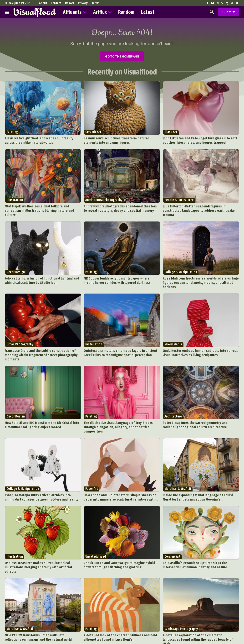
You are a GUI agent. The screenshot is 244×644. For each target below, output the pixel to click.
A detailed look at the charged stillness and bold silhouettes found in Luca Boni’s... (116, 609)
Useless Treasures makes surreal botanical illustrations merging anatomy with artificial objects (42, 542)
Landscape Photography (181, 601)
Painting (12, 134)
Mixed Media (173, 334)
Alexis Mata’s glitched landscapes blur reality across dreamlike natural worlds (40, 141)
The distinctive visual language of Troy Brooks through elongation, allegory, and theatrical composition (121, 409)
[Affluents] (7, 12)
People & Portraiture (179, 200)
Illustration (15, 200)
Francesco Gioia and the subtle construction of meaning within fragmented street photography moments (42, 342)
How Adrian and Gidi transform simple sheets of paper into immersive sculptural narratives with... (120, 475)
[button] (212, 12)
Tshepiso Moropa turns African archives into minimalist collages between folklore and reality (42, 475)
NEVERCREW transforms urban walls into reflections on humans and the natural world (41, 609)
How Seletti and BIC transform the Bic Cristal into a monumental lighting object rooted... (39, 409)
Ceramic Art (93, 134)
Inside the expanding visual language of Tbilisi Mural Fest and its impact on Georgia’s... (199, 475)
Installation (94, 334)
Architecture (173, 401)
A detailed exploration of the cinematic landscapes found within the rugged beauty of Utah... (197, 609)
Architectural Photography (104, 200)
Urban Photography (20, 334)
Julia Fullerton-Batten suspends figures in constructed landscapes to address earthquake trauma (199, 208)
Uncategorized (96, 534)
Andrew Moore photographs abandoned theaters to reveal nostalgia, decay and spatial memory (118, 208)
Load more (122, 623)
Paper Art (92, 467)
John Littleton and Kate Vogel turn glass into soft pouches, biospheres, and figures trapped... (196, 141)
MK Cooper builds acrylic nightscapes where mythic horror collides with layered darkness (118, 275)
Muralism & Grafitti (178, 467)
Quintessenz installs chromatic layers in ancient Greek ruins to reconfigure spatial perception (121, 342)
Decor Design (16, 267)
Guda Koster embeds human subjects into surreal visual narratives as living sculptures (200, 342)
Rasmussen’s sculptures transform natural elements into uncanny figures (122, 141)
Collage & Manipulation (181, 267)
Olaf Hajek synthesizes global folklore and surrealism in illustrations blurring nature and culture (43, 208)
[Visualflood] (34, 12)
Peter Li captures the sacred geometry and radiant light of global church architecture (200, 409)
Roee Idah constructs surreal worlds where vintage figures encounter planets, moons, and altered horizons (200, 275)
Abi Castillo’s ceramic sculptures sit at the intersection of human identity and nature (200, 542)
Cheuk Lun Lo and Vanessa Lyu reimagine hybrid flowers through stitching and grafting (120, 542)
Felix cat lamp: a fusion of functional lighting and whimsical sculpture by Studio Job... (38, 275)
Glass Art (171, 134)
